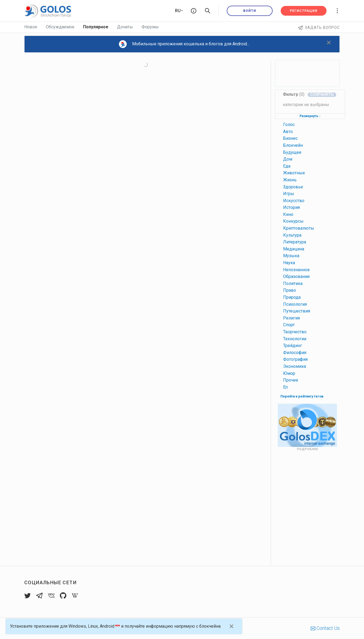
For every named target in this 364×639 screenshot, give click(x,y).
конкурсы (293, 221)
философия (295, 353)
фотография (295, 359)
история (291, 207)
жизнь (290, 180)
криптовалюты (299, 228)
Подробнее (308, 449)
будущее (292, 152)
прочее (291, 380)
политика (293, 283)
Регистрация (304, 11)
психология (295, 304)
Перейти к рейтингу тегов (302, 396)
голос (289, 125)
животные (294, 173)
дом (288, 159)
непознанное (296, 270)
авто (288, 132)
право (290, 290)
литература (295, 242)
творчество (295, 332)
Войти (250, 11)
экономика (295, 366)
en (285, 387)
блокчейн (293, 145)
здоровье (293, 187)
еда (287, 166)
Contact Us (325, 628)
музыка (291, 256)
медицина (294, 249)
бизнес (290, 138)
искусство (294, 201)
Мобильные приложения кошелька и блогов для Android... (184, 44)
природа (292, 297)
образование (296, 276)
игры (289, 194)
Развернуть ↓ (310, 116)
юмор (289, 373)
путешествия (297, 311)
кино (288, 214)
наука (289, 263)
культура (292, 235)
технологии (295, 339)
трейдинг (293, 346)
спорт (289, 325)
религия (291, 318)
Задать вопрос (319, 28)
